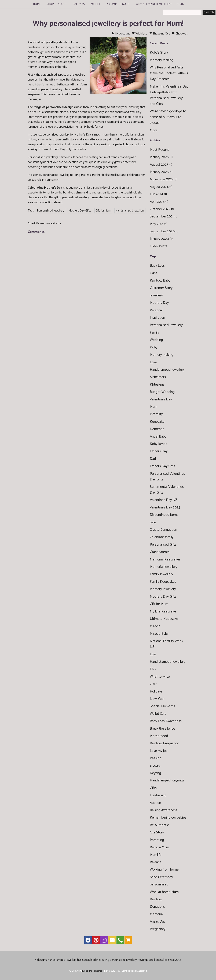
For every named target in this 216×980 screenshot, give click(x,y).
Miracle (155, 626)
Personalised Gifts (163, 545)
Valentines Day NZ (164, 500)
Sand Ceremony (161, 877)
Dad (153, 459)
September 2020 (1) (164, 231)
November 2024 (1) (164, 179)
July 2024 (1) (158, 194)
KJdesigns (157, 385)
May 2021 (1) (159, 224)
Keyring (155, 773)
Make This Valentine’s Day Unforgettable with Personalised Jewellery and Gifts (169, 95)
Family (154, 333)
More (154, 130)
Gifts (153, 788)
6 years (155, 766)
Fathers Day (159, 451)
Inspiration (157, 318)
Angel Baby (158, 437)
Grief (153, 273)
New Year (157, 699)
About (62, 4)
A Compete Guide (118, 4)
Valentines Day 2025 (165, 508)
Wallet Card (158, 714)
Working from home (164, 870)
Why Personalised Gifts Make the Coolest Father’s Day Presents (169, 73)
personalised (159, 884)
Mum (153, 407)
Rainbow (156, 899)
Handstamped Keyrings (167, 780)
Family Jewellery (161, 574)
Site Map (98, 971)
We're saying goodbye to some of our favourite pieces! (168, 117)
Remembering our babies (168, 818)
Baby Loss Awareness (166, 721)
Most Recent (159, 150)
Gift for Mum (103, 211)
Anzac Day (158, 922)
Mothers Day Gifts (80, 211)
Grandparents (160, 552)
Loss (153, 654)
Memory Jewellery (163, 589)
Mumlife (156, 855)
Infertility (156, 414)
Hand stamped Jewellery (168, 662)
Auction (155, 803)
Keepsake (157, 422)
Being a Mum (159, 847)
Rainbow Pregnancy (164, 743)
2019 (153, 684)
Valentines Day (161, 399)
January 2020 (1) (161, 239)
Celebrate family (162, 537)
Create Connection (163, 530)
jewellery (156, 295)
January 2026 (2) (162, 157)
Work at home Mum (164, 892)
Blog (180, 4)
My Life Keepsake (163, 612)
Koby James (158, 444)
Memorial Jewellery (164, 567)
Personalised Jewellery (51, 211)
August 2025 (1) (161, 165)
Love (153, 362)
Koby (154, 347)
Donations (157, 907)
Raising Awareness (164, 810)
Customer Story (161, 288)
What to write (160, 677)
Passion (155, 758)
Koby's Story (159, 53)
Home (37, 4)
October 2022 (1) (162, 209)
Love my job (159, 751)
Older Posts (159, 246)
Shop (50, 4)
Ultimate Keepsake (164, 619)
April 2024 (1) (159, 202)
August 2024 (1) (161, 187)
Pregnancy (158, 929)
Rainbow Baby (160, 281)
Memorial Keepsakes (165, 560)
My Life (96, 4)
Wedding (156, 340)
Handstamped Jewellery (130, 211)
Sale (153, 522)
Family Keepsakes (163, 582)
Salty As (79, 4)
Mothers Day (159, 303)
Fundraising (158, 795)
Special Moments (162, 706)
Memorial (157, 914)
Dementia (157, 429)
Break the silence (162, 729)
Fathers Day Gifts (162, 466)
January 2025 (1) (161, 172)
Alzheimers (158, 377)
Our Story (157, 832)
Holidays (156, 692)
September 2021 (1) (164, 217)
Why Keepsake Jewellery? (154, 4)
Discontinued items (164, 515)
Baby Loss (157, 266)
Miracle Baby (159, 634)
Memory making (162, 355)
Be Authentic (159, 825)
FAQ (153, 669)
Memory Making (162, 60)
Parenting (157, 840)
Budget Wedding (162, 392)
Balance (156, 862)
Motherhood (159, 736)
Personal (156, 310)
